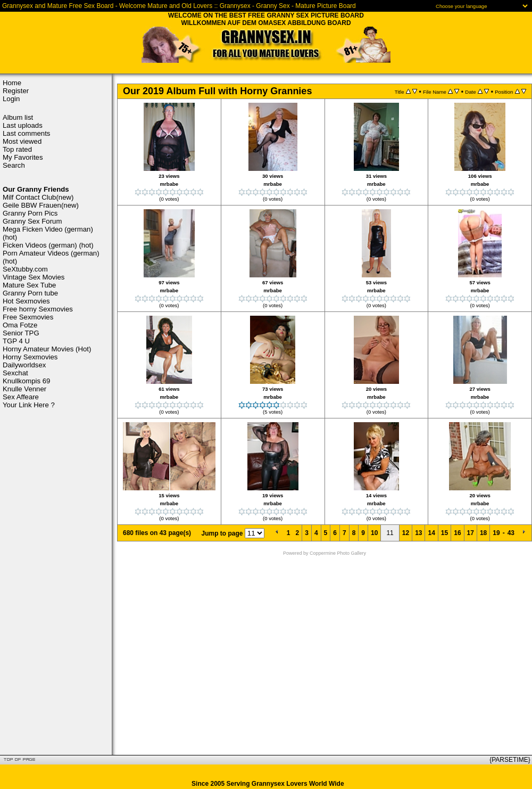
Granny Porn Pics (30, 213)
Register (16, 91)
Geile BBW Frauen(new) (41, 205)
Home (12, 83)
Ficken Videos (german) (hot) (48, 245)
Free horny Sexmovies (38, 309)
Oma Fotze (20, 325)
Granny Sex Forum (32, 221)
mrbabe (169, 184)
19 (496, 533)
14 (431, 533)
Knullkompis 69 (26, 381)
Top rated (17, 149)
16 (457, 533)
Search (14, 165)
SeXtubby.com (25, 269)
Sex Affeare (21, 397)
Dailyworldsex (24, 365)
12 (406, 533)
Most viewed (22, 141)
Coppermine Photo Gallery (338, 553)
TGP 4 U (16, 341)
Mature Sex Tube (29, 285)
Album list (18, 117)
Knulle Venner (24, 389)
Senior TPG (21, 333)
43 (511, 533)
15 (444, 533)
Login (11, 99)
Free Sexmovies (28, 317)
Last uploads (23, 125)
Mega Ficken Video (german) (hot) (48, 233)
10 (374, 533)
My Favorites (23, 157)
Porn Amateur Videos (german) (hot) (51, 257)
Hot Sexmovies (26, 301)
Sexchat (15, 373)
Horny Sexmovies (30, 357)
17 (471, 533)
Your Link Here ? (29, 405)
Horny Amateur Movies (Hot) (47, 349)
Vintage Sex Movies (34, 277)
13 (418, 533)
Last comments (26, 133)
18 (483, 533)
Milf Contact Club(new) (38, 197)
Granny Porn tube (30, 293)
